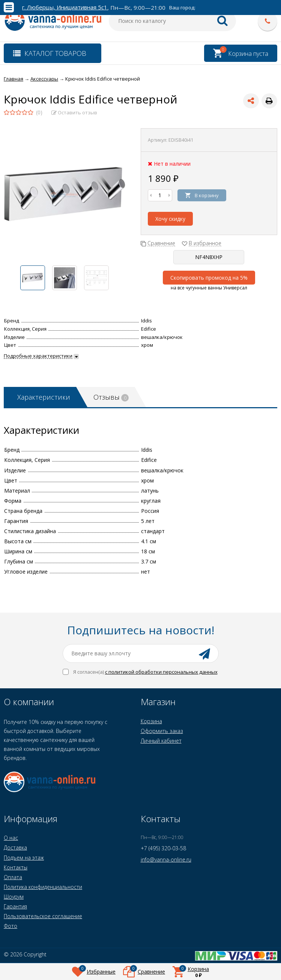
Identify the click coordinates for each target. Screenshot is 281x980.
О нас (11, 838)
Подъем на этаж (24, 858)
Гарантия (15, 906)
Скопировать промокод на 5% (209, 278)
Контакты (16, 867)
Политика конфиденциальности (43, 887)
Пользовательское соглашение (43, 916)
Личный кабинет (161, 741)
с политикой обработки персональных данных (161, 672)
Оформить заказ (162, 731)
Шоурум (14, 897)
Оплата (13, 877)
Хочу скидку (170, 219)
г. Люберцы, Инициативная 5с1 (65, 7)
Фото (11, 926)
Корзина (151, 721)
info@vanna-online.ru (166, 859)
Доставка (15, 847)
